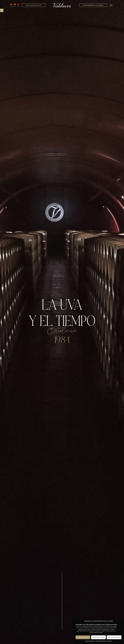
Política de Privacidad (100, 641)
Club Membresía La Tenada (93, 5)
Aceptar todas (83, 637)
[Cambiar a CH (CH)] (18, 5)
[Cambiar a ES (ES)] (15, 5)
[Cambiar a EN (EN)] (11, 5)
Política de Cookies (90, 641)
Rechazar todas (99, 637)
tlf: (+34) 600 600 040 (34, 5)
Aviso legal (109, 641)
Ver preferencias (114, 637)
